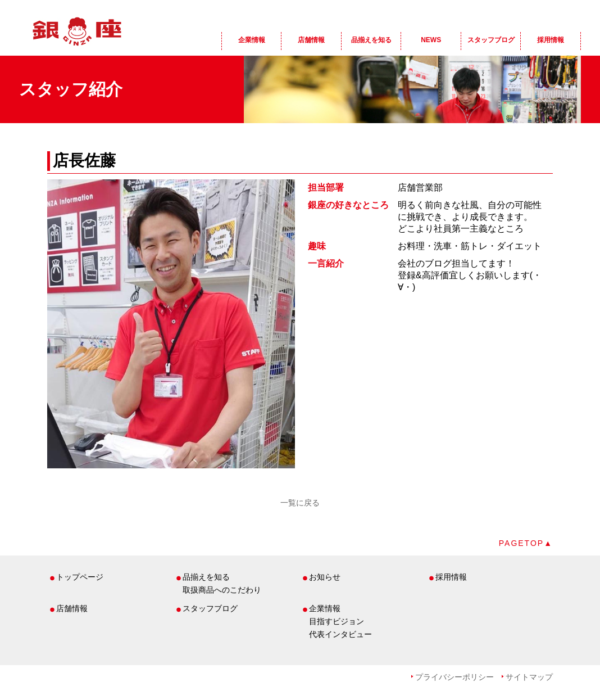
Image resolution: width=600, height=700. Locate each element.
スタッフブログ (491, 40)
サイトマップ (529, 677)
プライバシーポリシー (454, 677)
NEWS (431, 40)
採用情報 (551, 40)
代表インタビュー (340, 634)
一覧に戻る (300, 503)
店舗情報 (311, 40)
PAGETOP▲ (526, 543)
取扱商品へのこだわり (222, 590)
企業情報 (252, 40)
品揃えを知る (371, 40)
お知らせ (325, 577)
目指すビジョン (337, 621)
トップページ (80, 577)
